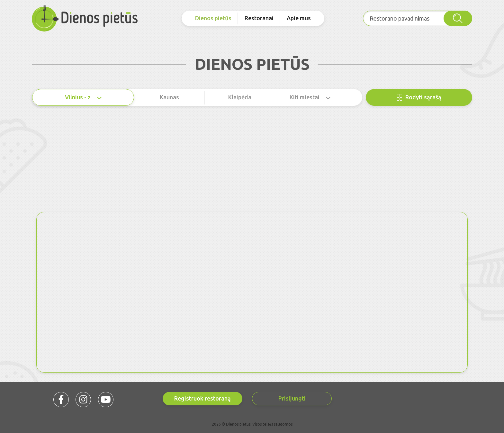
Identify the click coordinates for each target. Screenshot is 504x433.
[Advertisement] (252, 164)
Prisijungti (292, 398)
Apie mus (299, 18)
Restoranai (259, 18)
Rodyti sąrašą (419, 97)
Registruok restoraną (203, 398)
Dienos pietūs (213, 18)
